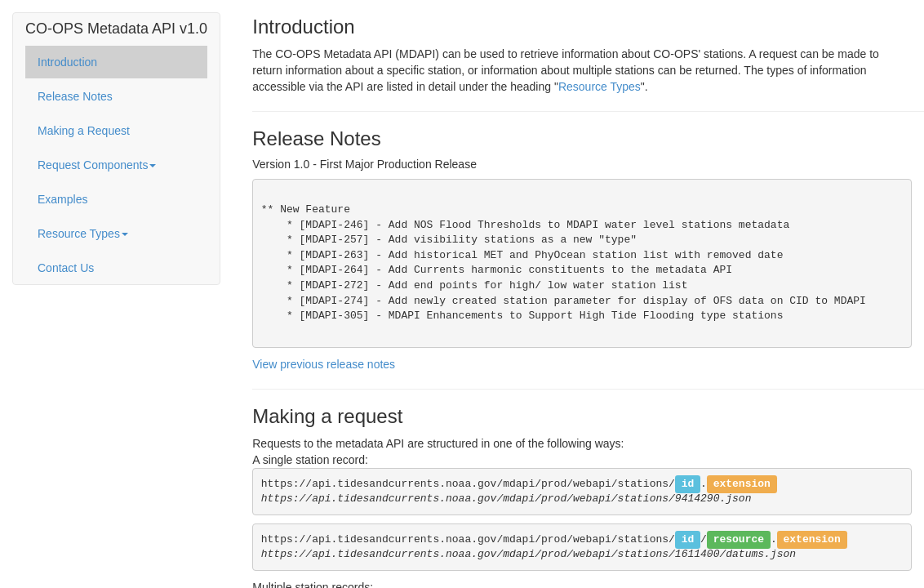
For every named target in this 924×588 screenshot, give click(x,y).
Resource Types (83, 234)
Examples (62, 199)
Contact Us (66, 268)
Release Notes (75, 96)
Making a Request (84, 131)
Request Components (97, 165)
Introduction (67, 62)
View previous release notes (324, 364)
